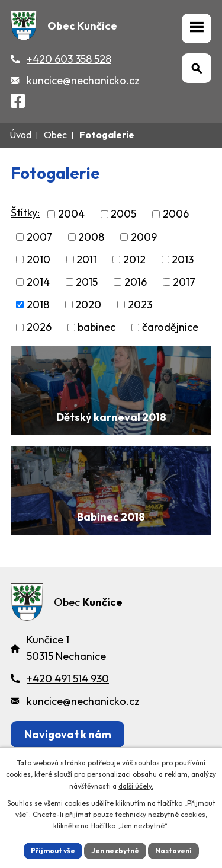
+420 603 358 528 (69, 59)
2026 (39, 328)
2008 (91, 237)
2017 (184, 282)
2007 (39, 237)
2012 (134, 259)
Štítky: (25, 213)
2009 (144, 237)
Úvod (20, 135)
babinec (96, 328)
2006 (176, 214)
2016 (136, 282)
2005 (123, 214)
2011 (86, 259)
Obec (55, 135)
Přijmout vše (53, 851)
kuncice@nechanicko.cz (83, 80)
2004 (71, 214)
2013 (183, 259)
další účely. (136, 786)
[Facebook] (18, 103)
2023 (140, 304)
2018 (38, 304)
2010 (38, 259)
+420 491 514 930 (68, 679)
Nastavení (173, 851)
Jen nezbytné (115, 851)
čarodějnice (170, 328)
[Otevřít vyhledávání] (197, 68)
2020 (88, 304)
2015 (87, 282)
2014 (38, 282)
